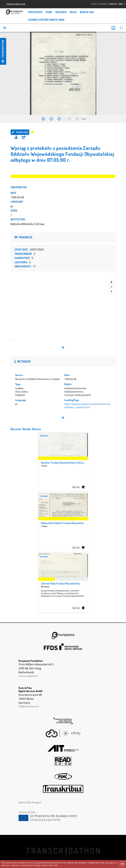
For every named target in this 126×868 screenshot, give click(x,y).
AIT (63, 748)
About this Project (30, 802)
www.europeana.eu (28, 676)
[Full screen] (121, 28)
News (73, 12)
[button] (24, 137)
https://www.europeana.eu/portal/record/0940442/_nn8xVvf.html (87, 406)
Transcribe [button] (20, 132)
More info (53, 865)
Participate (35, 12)
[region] (63, 311)
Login (120, 4)
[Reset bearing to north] (112, 292)
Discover (61, 12)
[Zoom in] (43, 119)
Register (113, 4)
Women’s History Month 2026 (46, 20)
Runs (49, 12)
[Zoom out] (51, 119)
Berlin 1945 (87, 12)
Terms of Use (27, 812)
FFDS (63, 647)
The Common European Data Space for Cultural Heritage (63, 721)
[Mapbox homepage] (19, 341)
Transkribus (63, 789)
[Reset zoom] (59, 119)
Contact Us (95, 4)
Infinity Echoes (63, 733)
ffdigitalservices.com (29, 706)
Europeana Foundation (63, 636)
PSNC (63, 776)
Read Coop (63, 761)
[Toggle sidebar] (5, 28)
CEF (63, 818)
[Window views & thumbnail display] (113, 28)
